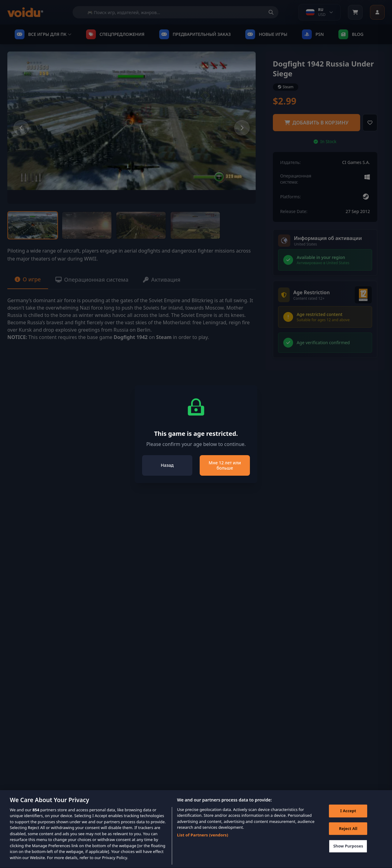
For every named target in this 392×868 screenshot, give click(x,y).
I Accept (348, 818)
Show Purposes (348, 853)
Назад (167, 465)
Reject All (348, 836)
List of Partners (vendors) (203, 842)
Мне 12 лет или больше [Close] (225, 465)
